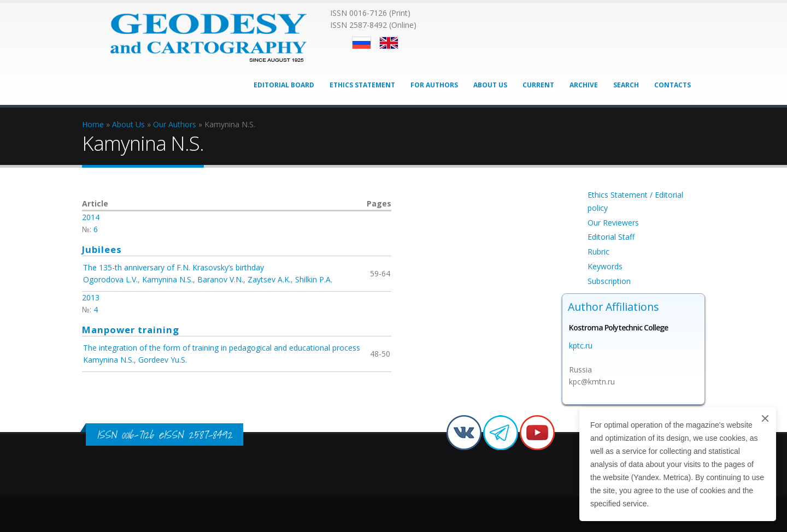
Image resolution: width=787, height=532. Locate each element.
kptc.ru (581, 345)
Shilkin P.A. (314, 279)
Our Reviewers (613, 223)
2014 (91, 217)
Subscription (609, 281)
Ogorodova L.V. (110, 279)
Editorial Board (284, 85)
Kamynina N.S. (168, 279)
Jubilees (102, 249)
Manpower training (131, 330)
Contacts (673, 85)
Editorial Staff (611, 237)
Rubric (598, 252)
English (389, 43)
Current (538, 85)
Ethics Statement (362, 85)
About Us (490, 85)
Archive (584, 85)
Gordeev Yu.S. (163, 360)
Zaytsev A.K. (269, 279)
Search (626, 85)
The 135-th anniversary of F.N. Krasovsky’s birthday (174, 267)
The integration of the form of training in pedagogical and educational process (222, 348)
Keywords (605, 266)
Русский (362, 43)
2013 (91, 297)
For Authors (434, 85)
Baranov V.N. (220, 279)
